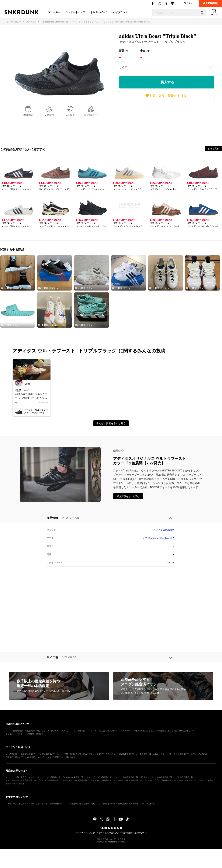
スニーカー (54, 12)
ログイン (188, 3)
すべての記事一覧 (148, 804)
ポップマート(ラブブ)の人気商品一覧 (156, 780)
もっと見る (213, 149)
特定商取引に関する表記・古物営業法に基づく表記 (155, 731)
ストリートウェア (75, 12)
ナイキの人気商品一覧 (183, 777)
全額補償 (49, 115)
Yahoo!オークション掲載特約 (50, 757)
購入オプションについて (94, 754)
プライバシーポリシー (15, 734)
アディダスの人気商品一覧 (100, 780)
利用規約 (9, 757)
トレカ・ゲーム (99, 12)
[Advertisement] (167, 119)
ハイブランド (120, 12)
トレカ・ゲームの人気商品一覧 (98, 777)
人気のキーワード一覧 (183, 780)
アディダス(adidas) (163, 530)
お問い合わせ (70, 757)
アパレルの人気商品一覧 (73, 777)
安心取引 (70, 115)
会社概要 (30, 734)
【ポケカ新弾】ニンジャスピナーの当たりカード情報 (72, 804)
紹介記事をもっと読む (128, 496)
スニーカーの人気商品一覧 (49, 777)
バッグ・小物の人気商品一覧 (126, 777)
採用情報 (40, 734)
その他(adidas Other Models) (158, 538)
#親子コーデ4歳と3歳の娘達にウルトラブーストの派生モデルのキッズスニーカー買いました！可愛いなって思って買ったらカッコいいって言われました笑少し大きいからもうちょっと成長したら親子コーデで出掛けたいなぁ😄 (31, 394)
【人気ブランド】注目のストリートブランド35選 (27, 804)
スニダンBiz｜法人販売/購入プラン (102, 731)
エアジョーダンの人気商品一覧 (19, 780)
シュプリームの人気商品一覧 (46, 780)
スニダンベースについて (58, 731)
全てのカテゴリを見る (204, 780)
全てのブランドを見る (15, 784)
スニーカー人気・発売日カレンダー (21, 777)
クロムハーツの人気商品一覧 (126, 780)
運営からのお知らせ (199, 754)
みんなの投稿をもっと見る (111, 423)
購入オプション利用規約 (26, 757)
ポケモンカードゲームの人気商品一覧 (156, 777)
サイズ (123, 67)
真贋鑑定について (28, 754)
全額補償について (181, 754)
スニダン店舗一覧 (78, 731)
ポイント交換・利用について (69, 754)
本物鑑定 (28, 115)
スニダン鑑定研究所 (14, 731)
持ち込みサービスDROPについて (120, 754)
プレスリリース (125, 731)
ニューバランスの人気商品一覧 (74, 780)
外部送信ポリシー (187, 731)
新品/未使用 (91, 115)
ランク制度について (46, 754)
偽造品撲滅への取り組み (35, 731)
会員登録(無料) (211, 3)
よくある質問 (142, 754)
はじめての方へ (12, 754)
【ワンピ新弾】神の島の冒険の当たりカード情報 (117, 804)
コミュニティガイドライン (161, 754)
